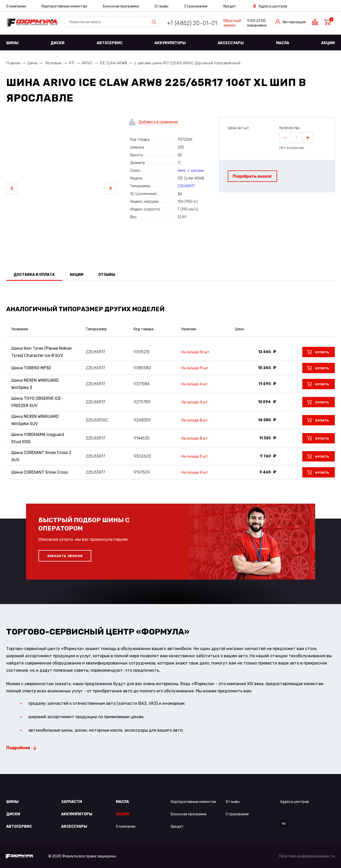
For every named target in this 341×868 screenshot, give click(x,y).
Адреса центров (273, 6)
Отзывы (161, 6)
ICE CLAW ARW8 (113, 63)
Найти (155, 22)
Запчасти (72, 802)
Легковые (53, 63)
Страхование (196, 6)
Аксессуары (231, 43)
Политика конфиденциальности (307, 856)
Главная (13, 63)
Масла (283, 43)
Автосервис (110, 43)
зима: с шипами (191, 171)
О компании (16, 6)
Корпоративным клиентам (64, 6)
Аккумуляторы (170, 43)
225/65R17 (186, 186)
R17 (72, 63)
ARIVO (87, 63)
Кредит (230, 6)
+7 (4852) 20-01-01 (192, 23)
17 (179, 163)
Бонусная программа (121, 6)
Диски (58, 43)
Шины (12, 43)
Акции (328, 43)
